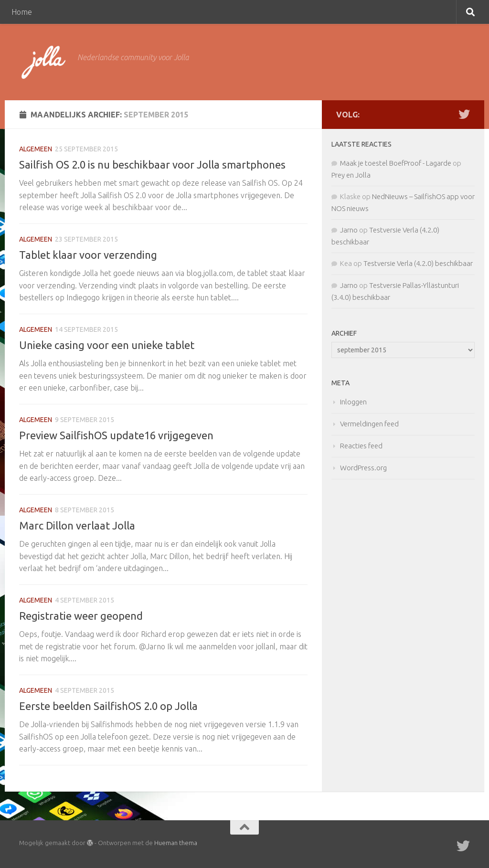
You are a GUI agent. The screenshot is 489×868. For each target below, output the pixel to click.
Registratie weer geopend (81, 616)
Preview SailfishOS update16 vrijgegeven (116, 435)
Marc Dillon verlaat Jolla (77, 525)
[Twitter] (464, 114)
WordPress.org (363, 468)
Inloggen (353, 402)
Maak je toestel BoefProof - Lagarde (396, 163)
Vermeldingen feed (369, 424)
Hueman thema (176, 843)
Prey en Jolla (351, 175)
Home (22, 12)
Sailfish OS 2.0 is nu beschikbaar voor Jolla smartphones (152, 164)
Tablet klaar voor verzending (88, 255)
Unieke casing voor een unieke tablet (107, 345)
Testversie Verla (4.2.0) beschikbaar (418, 263)
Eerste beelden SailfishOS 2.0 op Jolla (108, 706)
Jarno (349, 230)
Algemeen (36, 149)
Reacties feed (361, 446)
